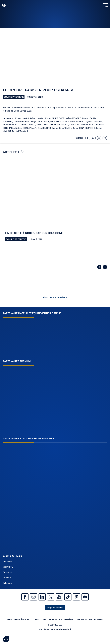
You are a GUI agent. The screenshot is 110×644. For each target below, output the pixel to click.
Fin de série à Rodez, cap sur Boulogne (34, 233)
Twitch (76, 597)
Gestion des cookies (90, 619)
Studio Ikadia (64, 629)
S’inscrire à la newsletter (55, 297)
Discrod (85, 597)
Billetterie (7, 583)
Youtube (59, 597)
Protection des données (58, 619)
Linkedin (42, 597)
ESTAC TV (8, 567)
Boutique (7, 578)
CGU (36, 619)
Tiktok (68, 597)
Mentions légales (18, 619)
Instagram (34, 597)
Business (7, 572)
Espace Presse (55, 608)
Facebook (25, 597)
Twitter (51, 597)
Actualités (8, 561)
